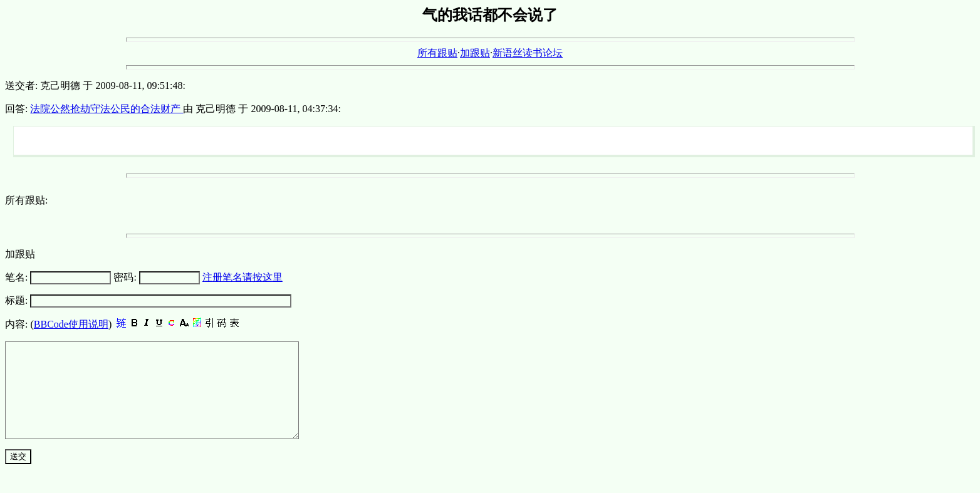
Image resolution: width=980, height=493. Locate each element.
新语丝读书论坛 (528, 53)
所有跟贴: (26, 200)
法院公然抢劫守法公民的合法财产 (107, 109)
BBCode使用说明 (71, 324)
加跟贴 (475, 53)
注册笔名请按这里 (242, 277)
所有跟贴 (437, 53)
